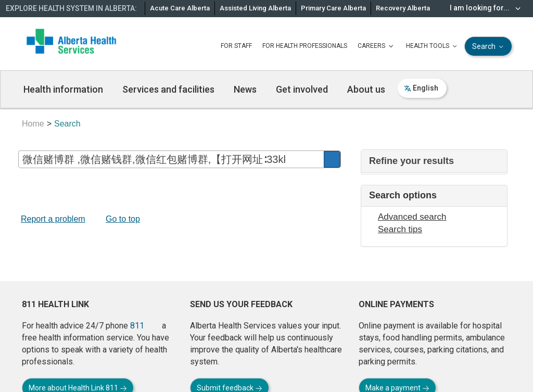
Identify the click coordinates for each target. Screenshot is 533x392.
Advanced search (412, 217)
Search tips (400, 229)
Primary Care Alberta (333, 8)
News (245, 89)
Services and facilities (168, 89)
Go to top (123, 219)
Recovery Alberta (403, 8)
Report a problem (53, 219)
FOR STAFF (236, 46)
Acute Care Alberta (180, 8)
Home (33, 124)
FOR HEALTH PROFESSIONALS (305, 46)
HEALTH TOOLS (433, 46)
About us (366, 89)
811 (137, 326)
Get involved (302, 89)
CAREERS (377, 46)
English (421, 88)
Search (489, 47)
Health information (63, 89)
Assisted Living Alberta (255, 8)
